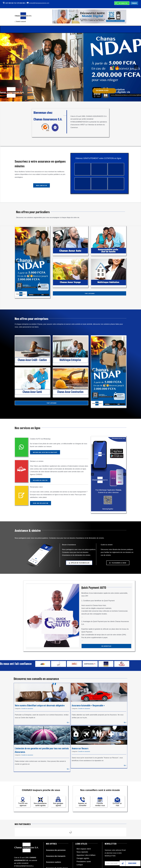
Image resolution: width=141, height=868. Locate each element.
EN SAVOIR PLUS (102, 90)
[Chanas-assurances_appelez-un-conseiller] (83, 797)
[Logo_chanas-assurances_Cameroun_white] (27, 843)
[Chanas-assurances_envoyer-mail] (117, 797)
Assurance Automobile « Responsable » (88, 705)
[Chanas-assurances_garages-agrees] (58, 797)
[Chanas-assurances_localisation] (23, 797)
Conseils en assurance (27, 709)
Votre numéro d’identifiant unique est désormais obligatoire (40, 705)
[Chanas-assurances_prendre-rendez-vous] (100, 797)
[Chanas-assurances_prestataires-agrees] (40, 797)
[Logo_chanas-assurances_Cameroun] (24, 13)
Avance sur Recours (80, 748)
